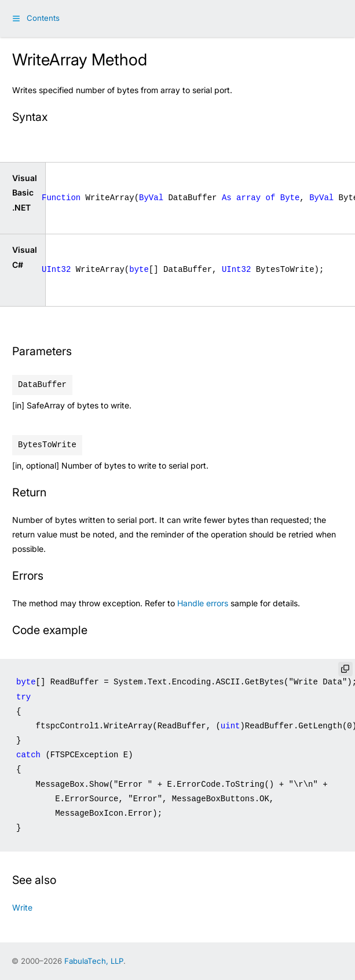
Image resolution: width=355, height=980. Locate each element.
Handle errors (203, 603)
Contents (43, 18)
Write (22, 907)
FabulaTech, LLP (94, 961)
